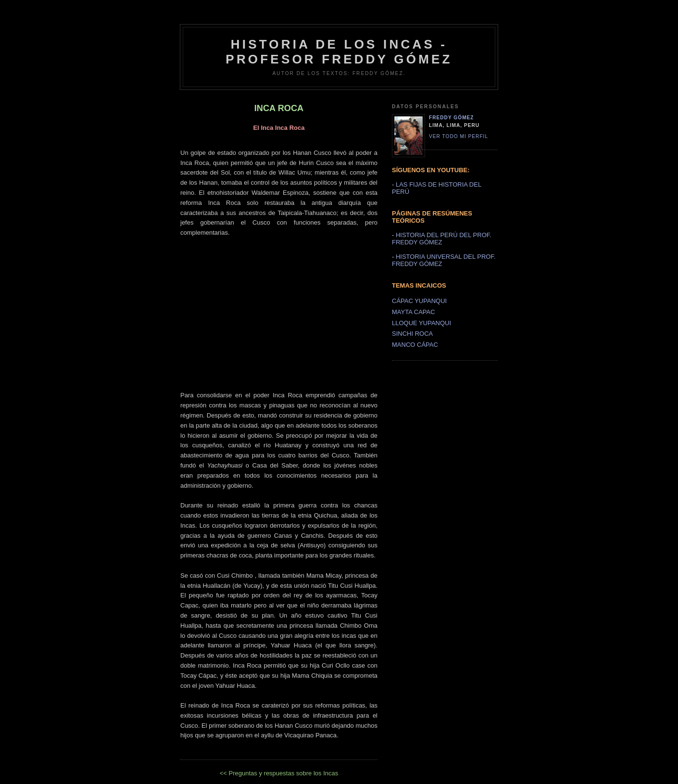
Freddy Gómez (452, 118)
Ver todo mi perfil (458, 136)
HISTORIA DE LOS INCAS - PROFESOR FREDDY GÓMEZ (339, 52)
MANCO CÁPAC (415, 345)
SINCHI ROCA (412, 334)
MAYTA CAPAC (414, 312)
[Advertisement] (279, 305)
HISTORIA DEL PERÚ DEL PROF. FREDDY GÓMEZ (442, 239)
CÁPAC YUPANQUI (419, 301)
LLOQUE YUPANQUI (421, 323)
